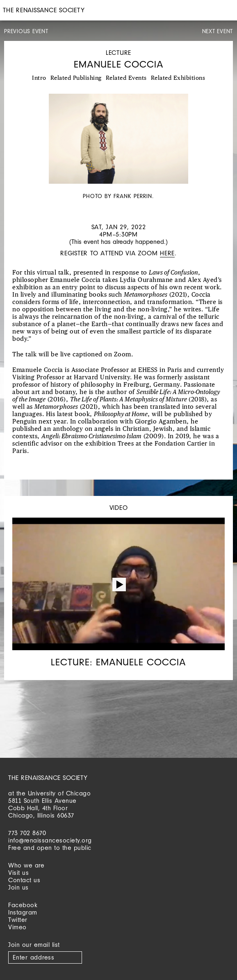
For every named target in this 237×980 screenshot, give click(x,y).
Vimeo (17, 927)
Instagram (23, 912)
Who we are (26, 865)
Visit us (18, 873)
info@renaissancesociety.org (50, 840)
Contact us (24, 880)
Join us (18, 887)
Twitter (18, 920)
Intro (39, 78)
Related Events (126, 78)
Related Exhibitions (178, 78)
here (167, 253)
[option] (118, 147)
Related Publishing (76, 78)
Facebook (23, 905)
